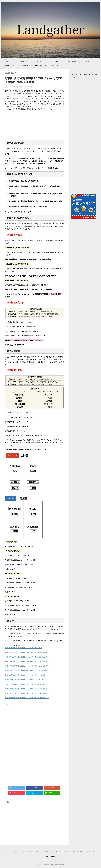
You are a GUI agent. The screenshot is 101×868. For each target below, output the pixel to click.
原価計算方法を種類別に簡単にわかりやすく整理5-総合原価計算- (27, 666)
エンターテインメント (8, 66)
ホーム (8, 62)
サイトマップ (56, 66)
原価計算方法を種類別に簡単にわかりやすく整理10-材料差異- (26, 684)
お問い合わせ (24, 66)
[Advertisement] (35, 124)
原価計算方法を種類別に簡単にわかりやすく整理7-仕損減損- (25, 675)
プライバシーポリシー (40, 66)
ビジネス (40, 62)
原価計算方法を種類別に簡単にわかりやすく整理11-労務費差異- (26, 689)
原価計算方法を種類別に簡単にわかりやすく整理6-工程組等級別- (27, 671)
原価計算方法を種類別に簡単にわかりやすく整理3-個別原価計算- (27, 657)
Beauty (56, 62)
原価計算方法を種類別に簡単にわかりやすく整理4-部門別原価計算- (27, 661)
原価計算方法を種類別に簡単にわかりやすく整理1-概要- (24, 648)
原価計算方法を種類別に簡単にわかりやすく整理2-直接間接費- (26, 652)
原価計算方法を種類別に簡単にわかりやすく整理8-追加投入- (25, 680)
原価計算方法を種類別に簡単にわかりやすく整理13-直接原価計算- (27, 698)
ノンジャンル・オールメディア (50, 860)
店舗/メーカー (72, 62)
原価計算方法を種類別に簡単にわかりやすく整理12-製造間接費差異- (28, 693)
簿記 (87, 62)
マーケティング (24, 62)
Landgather (50, 856)
